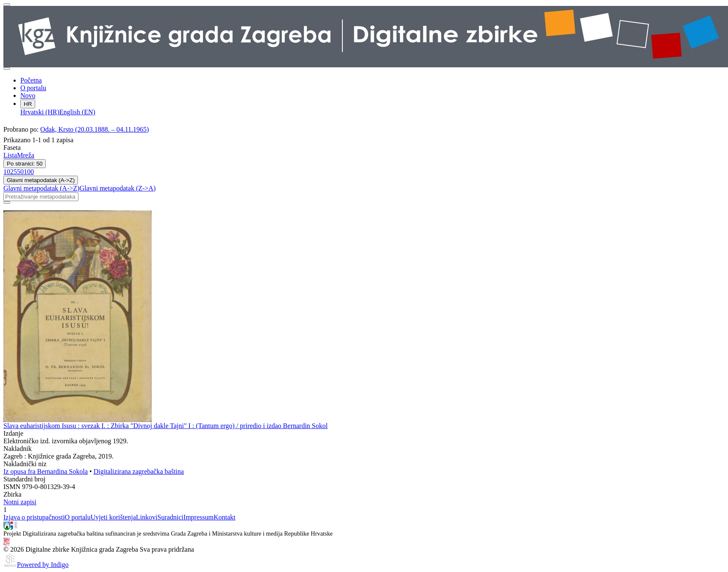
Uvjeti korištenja (113, 517)
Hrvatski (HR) (40, 112)
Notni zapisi (20, 502)
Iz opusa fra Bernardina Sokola (46, 471)
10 (7, 172)
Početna (31, 80)
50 (20, 172)
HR (28, 104)
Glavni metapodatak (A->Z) (41, 180)
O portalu (33, 88)
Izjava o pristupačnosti (34, 517)
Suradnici (170, 517)
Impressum (199, 517)
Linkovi (147, 517)
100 (29, 172)
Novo (28, 95)
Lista (10, 155)
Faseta (12, 148)
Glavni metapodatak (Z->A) (118, 188)
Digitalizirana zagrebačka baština (139, 471)
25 (14, 172)
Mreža (26, 155)
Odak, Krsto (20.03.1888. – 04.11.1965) (94, 129)
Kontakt (225, 517)
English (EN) (77, 112)
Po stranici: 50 (25, 164)
